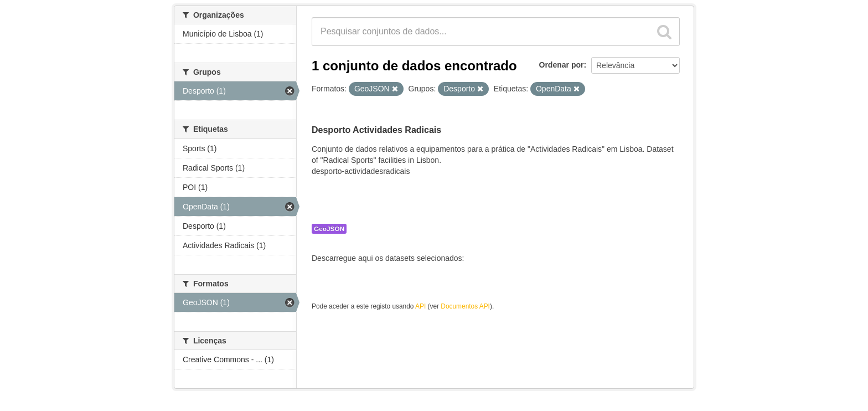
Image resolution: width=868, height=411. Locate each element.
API (420, 306)
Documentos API (465, 306)
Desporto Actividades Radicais (376, 130)
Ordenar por (562, 65)
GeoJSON (329, 229)
